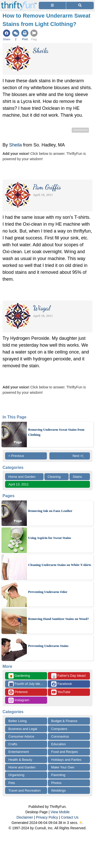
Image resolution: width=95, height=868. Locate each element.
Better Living (17, 721)
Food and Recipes (65, 752)
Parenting (58, 775)
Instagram (19, 700)
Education (59, 744)
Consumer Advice (21, 736)
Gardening (19, 676)
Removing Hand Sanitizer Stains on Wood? (59, 619)
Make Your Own (63, 767)
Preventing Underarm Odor (48, 592)
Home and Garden (22, 477)
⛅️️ (81, 823)
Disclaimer (25, 817)
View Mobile (60, 812)
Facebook (62, 684)
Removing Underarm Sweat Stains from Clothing (56, 432)
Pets (12, 783)
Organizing (16, 775)
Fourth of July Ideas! (26, 684)
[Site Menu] (52, 5)
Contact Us (70, 817)
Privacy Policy (47, 817)
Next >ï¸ (80, 456)
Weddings (59, 790)
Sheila (16, 145)
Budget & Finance (64, 721)
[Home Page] (19, 3)
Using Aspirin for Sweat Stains (50, 538)
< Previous (16, 456)
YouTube (61, 692)
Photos (56, 783)
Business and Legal (23, 729)
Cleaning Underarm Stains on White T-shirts (60, 565)
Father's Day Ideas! (69, 676)
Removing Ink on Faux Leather (50, 511)
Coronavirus (60, 736)
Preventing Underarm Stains (48, 646)
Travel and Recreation (24, 790)
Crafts (13, 744)
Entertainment (19, 752)
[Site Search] (80, 5)
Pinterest (18, 692)
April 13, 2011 (18, 484)
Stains (77, 477)
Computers (59, 729)
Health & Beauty (20, 760)
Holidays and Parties (66, 760)
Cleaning (54, 477)
